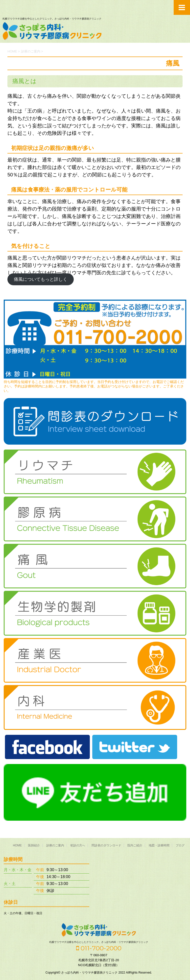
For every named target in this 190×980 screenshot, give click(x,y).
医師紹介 (34, 845)
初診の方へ (78, 845)
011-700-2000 (99, 948)
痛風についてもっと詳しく (41, 279)
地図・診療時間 (159, 845)
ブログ (180, 845)
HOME (17, 845)
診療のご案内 (55, 845)
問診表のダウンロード (106, 845)
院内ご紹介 (135, 845)
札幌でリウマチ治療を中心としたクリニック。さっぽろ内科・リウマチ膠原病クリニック (99, 942)
